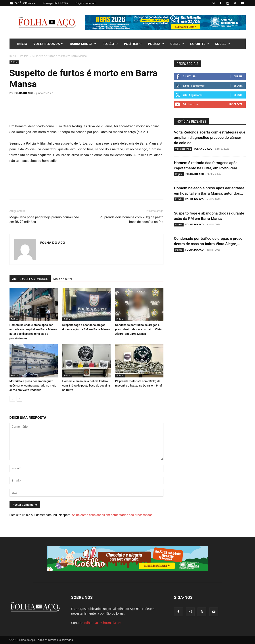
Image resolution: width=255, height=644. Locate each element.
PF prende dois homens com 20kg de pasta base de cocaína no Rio (131, 220)
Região (110, 44)
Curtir (238, 76)
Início (13, 56)
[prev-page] (12, 399)
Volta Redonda (48, 44)
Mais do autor (63, 279)
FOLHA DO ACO (24, 93)
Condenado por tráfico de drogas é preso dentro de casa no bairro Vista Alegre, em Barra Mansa (138, 329)
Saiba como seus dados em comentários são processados (112, 515)
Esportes (199, 44)
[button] (214, 3)
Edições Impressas (86, 3)
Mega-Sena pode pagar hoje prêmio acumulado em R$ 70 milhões (44, 220)
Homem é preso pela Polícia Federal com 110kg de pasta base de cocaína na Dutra (86, 386)
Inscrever (236, 104)
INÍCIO (22, 44)
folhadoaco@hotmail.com (103, 623)
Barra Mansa (83, 44)
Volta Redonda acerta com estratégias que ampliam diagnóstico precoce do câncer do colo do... (210, 137)
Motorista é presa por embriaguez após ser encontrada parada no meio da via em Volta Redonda (33, 386)
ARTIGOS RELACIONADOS (30, 279)
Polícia (156, 44)
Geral (177, 44)
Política (133, 44)
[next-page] (19, 399)
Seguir (238, 86)
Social (222, 44)
